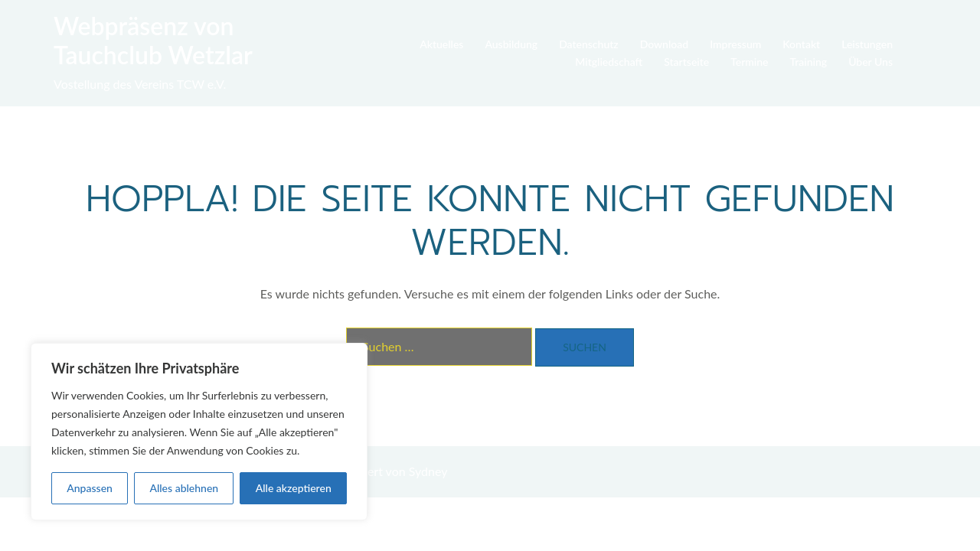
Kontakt (801, 44)
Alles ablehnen (184, 488)
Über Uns (871, 62)
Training (809, 62)
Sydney (428, 471)
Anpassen (90, 488)
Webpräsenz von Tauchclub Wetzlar (153, 40)
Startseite (686, 62)
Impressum (735, 44)
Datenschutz (589, 44)
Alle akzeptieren (294, 488)
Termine (749, 62)
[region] (199, 432)
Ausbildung (511, 44)
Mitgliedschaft (609, 62)
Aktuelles (441, 44)
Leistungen (867, 44)
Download (664, 44)
